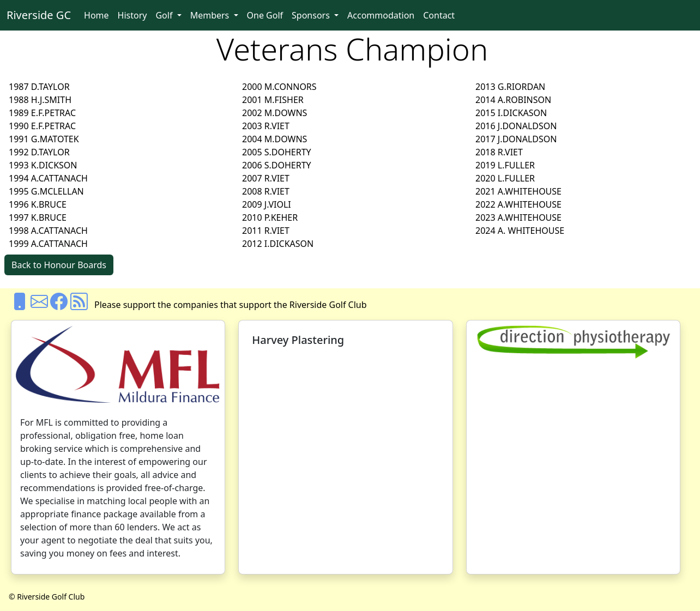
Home (96, 15)
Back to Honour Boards (59, 265)
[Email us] (39, 305)
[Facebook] (59, 305)
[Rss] (79, 305)
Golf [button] (165, 15)
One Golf (265, 15)
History (132, 15)
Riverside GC (39, 15)
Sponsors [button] (312, 15)
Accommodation (381, 15)
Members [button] (211, 15)
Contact (439, 15)
